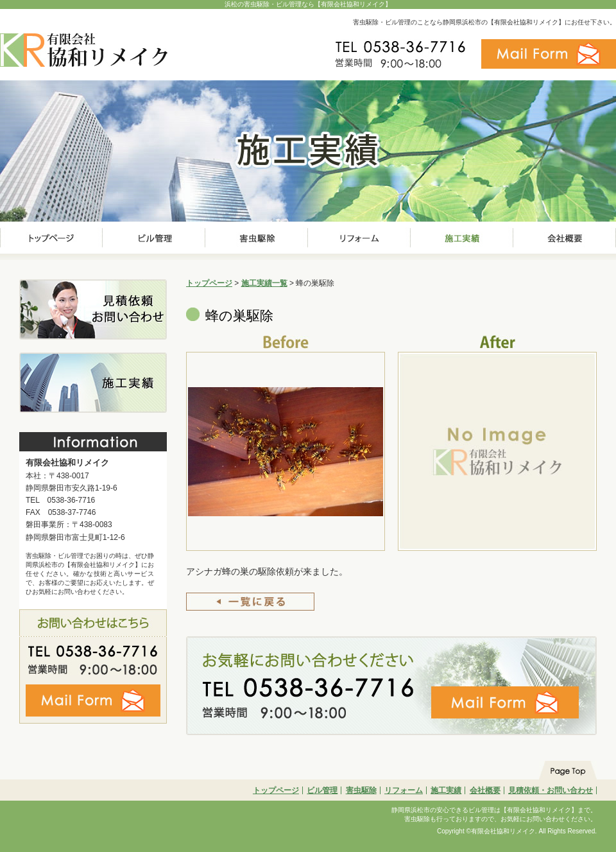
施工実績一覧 (264, 283)
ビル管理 (322, 790)
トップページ (209, 283)
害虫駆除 (361, 790)
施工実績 (446, 790)
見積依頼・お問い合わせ (551, 790)
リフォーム (404, 790)
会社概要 (485, 790)
